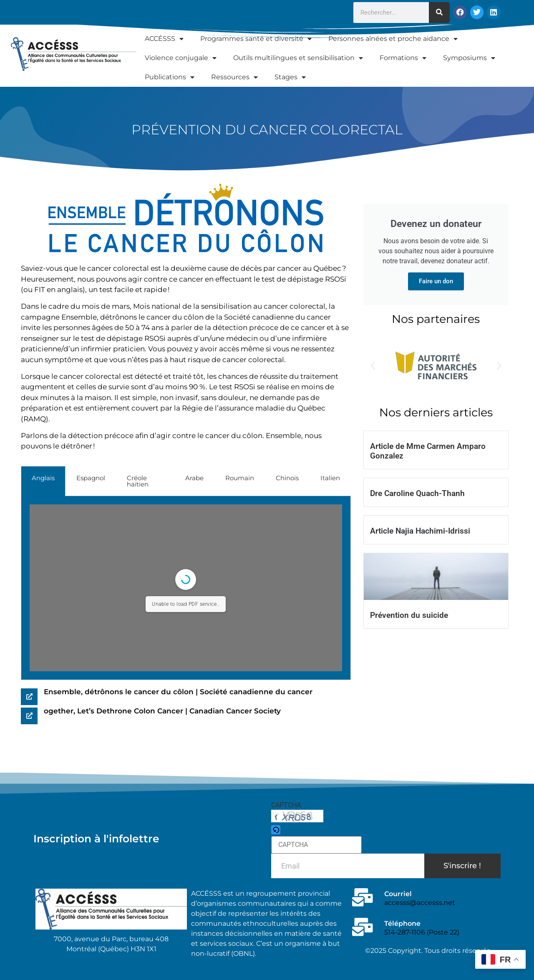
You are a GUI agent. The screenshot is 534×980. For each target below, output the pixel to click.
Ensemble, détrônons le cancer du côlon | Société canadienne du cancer (178, 692)
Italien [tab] (330, 478)
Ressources (234, 77)
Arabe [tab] (194, 478)
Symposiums (469, 58)
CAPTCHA (286, 805)
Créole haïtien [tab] (138, 481)
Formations (403, 58)
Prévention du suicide (409, 615)
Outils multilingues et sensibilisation (298, 58)
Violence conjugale (181, 58)
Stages (290, 77)
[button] (373, 366)
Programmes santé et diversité (256, 39)
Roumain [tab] (240, 478)
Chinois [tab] (287, 478)
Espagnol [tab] (91, 478)
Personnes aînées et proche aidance (393, 39)
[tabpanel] (186, 588)
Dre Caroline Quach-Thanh (417, 493)
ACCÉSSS (164, 39)
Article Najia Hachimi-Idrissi (420, 531)
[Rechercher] (439, 13)
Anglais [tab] (43, 478)
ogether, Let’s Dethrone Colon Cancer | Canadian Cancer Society (162, 711)
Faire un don (436, 281)
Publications (170, 77)
